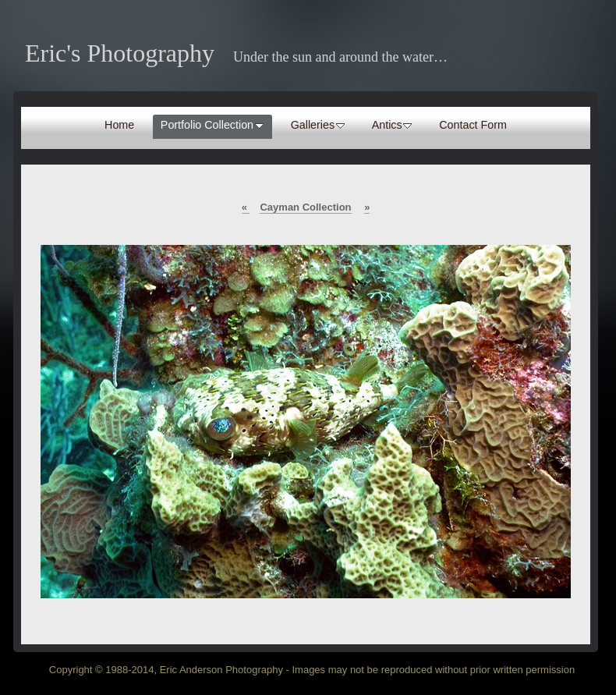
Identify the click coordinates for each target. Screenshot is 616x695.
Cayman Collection (305, 207)
